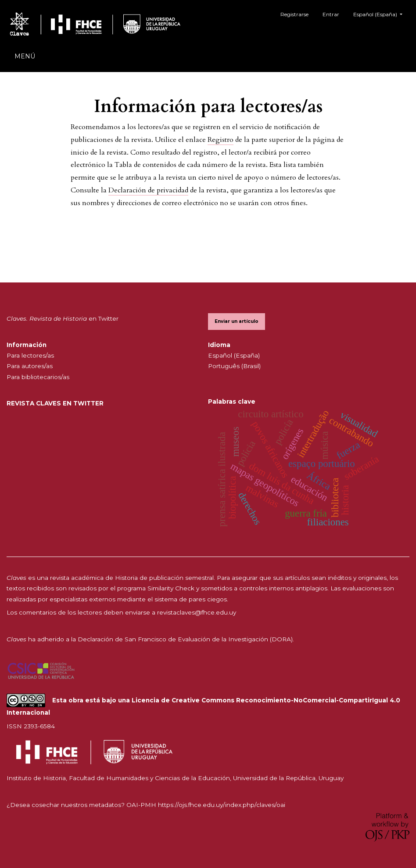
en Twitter (63, 318)
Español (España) (381, 13)
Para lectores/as (30, 355)
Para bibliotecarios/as (38, 377)
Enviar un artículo (237, 321)
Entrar (331, 14)
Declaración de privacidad (148, 190)
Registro (221, 140)
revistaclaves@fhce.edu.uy (197, 612)
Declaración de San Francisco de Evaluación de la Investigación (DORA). (186, 639)
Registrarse (294, 14)
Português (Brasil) (234, 366)
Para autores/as (30, 366)
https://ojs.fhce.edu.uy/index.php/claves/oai (222, 805)
